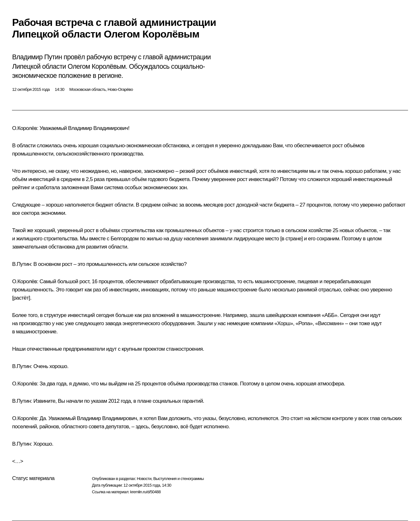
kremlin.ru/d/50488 (145, 492)
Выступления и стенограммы (178, 479)
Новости (144, 479)
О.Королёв (24, 128)
